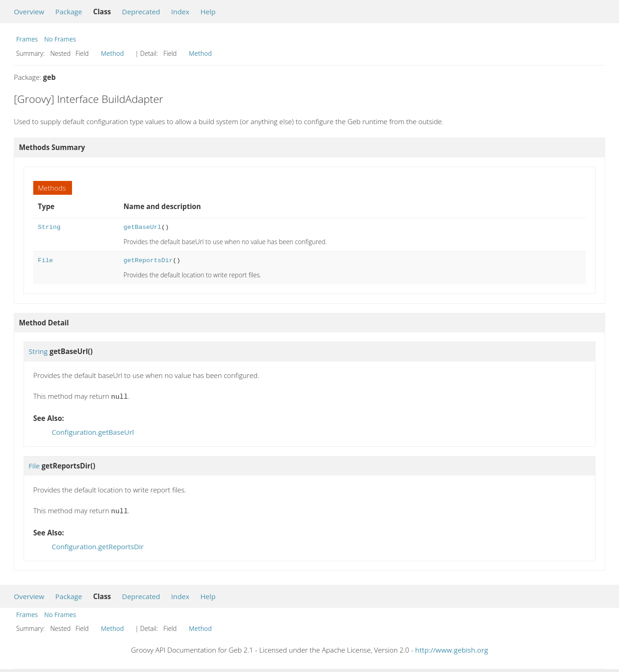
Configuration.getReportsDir (98, 545)
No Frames (60, 39)
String (49, 227)
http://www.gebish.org (451, 648)
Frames (27, 39)
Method (113, 53)
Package (69, 12)
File (45, 261)
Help (208, 12)
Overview (29, 12)
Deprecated (141, 12)
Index (180, 12)
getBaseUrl (143, 227)
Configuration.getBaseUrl (93, 431)
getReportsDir (148, 261)
